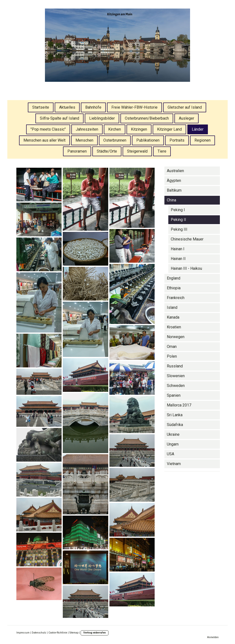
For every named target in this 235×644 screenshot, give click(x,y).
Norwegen (176, 337)
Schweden (176, 386)
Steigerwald (137, 151)
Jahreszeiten (87, 129)
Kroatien (174, 327)
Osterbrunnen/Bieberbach (147, 118)
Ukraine (173, 434)
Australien (175, 171)
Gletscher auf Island (185, 107)
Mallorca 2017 (179, 405)
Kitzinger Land (169, 129)
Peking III (179, 229)
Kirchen (115, 129)
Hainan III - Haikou (186, 268)
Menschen (84, 140)
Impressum (23, 633)
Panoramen (77, 151)
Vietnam (174, 464)
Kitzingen (139, 129)
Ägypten (174, 181)
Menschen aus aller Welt (44, 140)
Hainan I (178, 249)
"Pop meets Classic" (48, 129)
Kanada (173, 317)
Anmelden (213, 637)
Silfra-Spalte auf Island (59, 118)
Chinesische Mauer (187, 239)
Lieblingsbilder (102, 118)
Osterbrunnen (115, 140)
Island (172, 307)
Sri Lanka (175, 415)
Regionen (203, 140)
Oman (172, 347)
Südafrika (175, 425)
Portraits (177, 140)
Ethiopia (174, 288)
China (171, 200)
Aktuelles (67, 107)
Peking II (178, 220)
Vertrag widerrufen (95, 633)
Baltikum (174, 190)
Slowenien (176, 376)
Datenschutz (39, 633)
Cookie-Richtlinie (58, 633)
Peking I (178, 210)
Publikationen (148, 140)
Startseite (41, 107)
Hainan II (178, 259)
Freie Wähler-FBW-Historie (134, 107)
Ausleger (187, 118)
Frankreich (176, 298)
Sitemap (74, 633)
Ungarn (173, 444)
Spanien (174, 395)
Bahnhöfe (93, 107)
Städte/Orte (107, 151)
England (174, 278)
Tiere (162, 151)
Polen (172, 356)
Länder (198, 129)
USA (171, 454)
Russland (175, 366)
